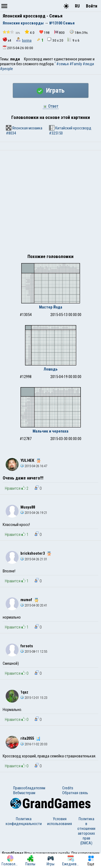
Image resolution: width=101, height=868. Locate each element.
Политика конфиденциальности (24, 821)
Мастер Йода (51, 307)
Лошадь (51, 369)
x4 (7, 40)
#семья (62, 64)
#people (6, 69)
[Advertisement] (50, 203)
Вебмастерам (24, 793)
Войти (92, 6)
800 (60, 32)
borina (27, 40)
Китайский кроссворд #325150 (70, 130)
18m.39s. (79, 32)
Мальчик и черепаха (50, 431)
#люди (88, 64)
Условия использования (60, 821)
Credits (68, 788)
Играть (51, 90)
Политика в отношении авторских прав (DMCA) (86, 831)
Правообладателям (29, 788)
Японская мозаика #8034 (24, 130)
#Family (76, 64)
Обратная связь (75, 793)
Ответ (51, 106)
